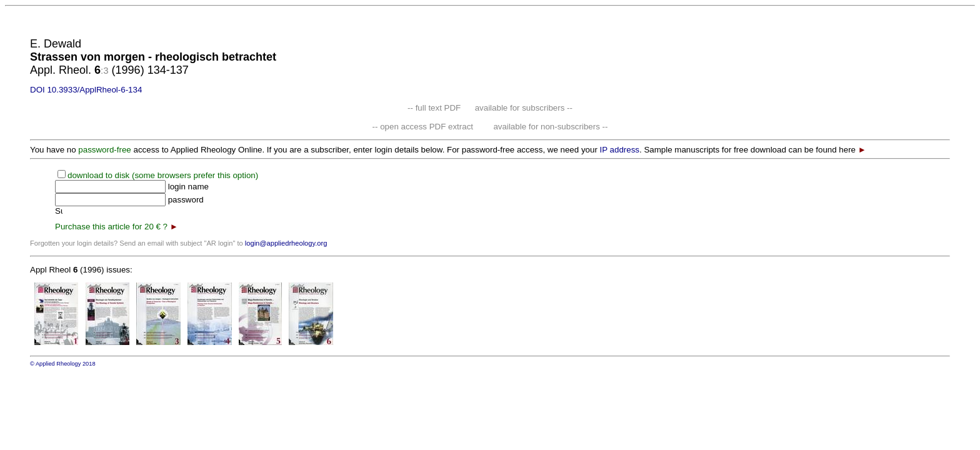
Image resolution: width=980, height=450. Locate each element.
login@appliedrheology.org (286, 243)
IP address (620, 150)
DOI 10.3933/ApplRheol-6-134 (86, 90)
